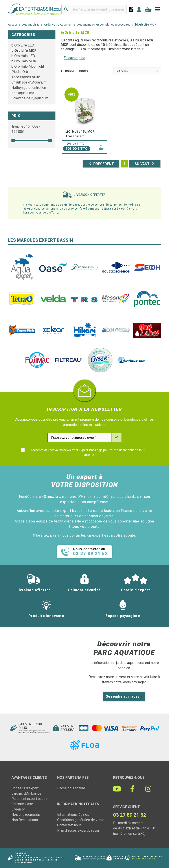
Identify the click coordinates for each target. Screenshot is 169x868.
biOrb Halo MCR (24, 61)
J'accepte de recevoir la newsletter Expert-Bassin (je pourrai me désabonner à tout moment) (87, 452)
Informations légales (73, 815)
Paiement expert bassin (30, 799)
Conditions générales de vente (81, 820)
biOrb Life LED (23, 45)
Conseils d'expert (25, 788)
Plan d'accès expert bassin (78, 830)
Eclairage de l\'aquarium (30, 98)
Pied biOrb (20, 72)
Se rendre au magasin (124, 696)
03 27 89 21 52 (147, 859)
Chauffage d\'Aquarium (29, 82)
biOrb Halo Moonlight (28, 66)
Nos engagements (26, 815)
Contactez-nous (69, 825)
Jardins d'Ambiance (26, 793)
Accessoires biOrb (26, 77)
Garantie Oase (22, 804)
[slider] (13, 140)
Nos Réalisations (25, 820)
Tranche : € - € (26, 129)
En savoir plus (74, 58)
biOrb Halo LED (23, 56)
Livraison (18, 809)
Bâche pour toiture (71, 788)
